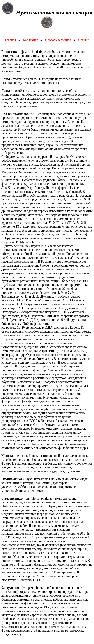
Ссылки (84, 40)
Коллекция (31, 40)
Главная (10, 40)
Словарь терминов (58, 40)
